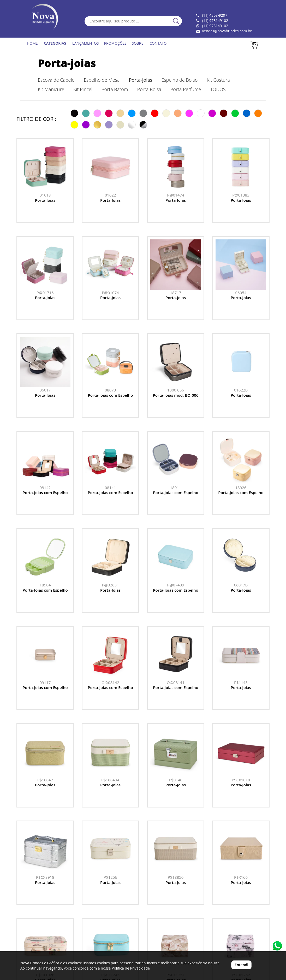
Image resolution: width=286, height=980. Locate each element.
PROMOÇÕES (115, 43)
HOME (32, 43)
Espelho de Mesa (102, 80)
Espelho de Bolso (179, 80)
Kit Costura (218, 80)
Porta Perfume (186, 89)
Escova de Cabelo (56, 80)
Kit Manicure (51, 89)
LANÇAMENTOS (86, 43)
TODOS (218, 89)
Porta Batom (115, 89)
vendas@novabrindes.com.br (227, 31)
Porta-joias (67, 63)
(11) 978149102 (215, 26)
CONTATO (158, 43)
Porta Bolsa (149, 89)
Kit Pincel (83, 89)
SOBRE (138, 43)
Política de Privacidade (131, 968)
